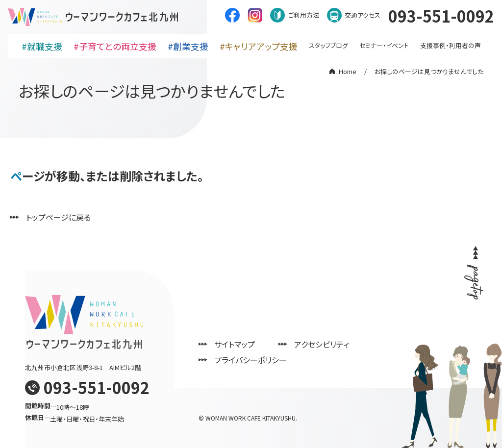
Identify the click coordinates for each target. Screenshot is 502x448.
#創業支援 (188, 46)
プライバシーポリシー (251, 360)
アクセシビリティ (322, 344)
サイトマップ (235, 344)
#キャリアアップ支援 (259, 46)
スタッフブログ (328, 45)
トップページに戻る (58, 217)
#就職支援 (42, 46)
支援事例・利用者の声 (451, 45)
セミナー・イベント (384, 45)
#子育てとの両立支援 (115, 46)
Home (348, 71)
